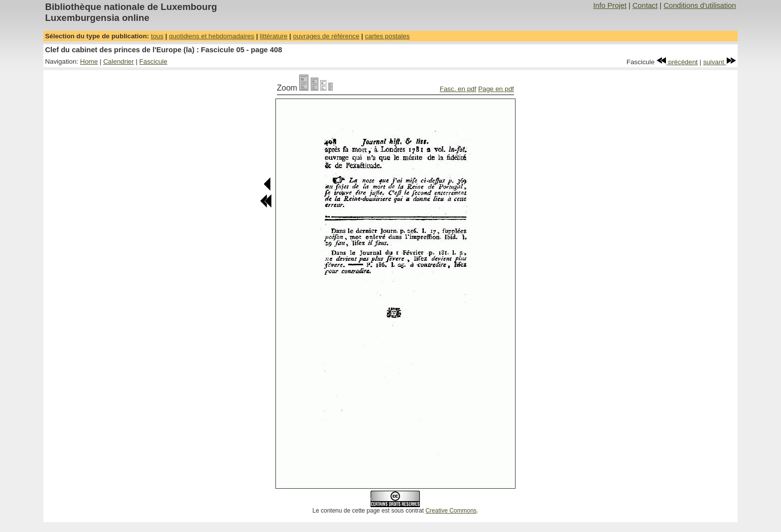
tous (157, 36)
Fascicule (153, 61)
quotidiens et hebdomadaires (211, 36)
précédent (677, 62)
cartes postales (388, 36)
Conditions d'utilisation (700, 5)
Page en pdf (496, 89)
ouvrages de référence (326, 36)
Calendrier (119, 61)
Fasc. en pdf (458, 89)
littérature (274, 36)
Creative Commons (451, 511)
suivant (720, 62)
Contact (645, 5)
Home (89, 61)
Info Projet (610, 5)
